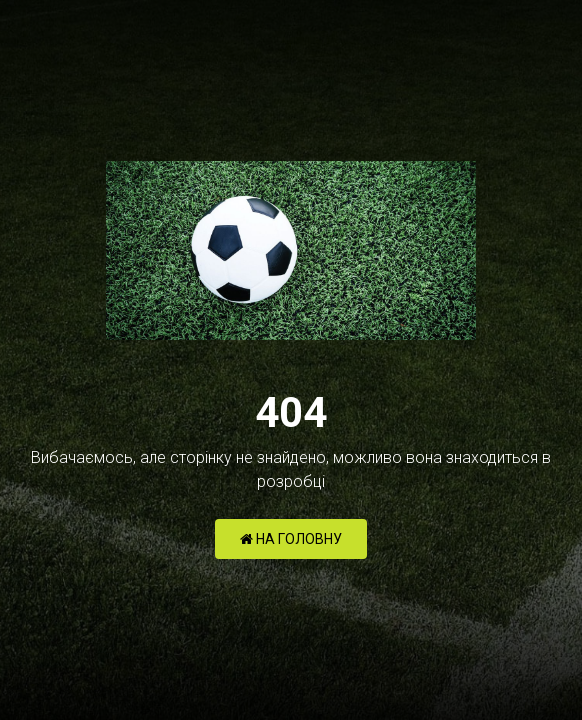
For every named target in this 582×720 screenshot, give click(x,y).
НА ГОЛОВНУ (291, 539)
